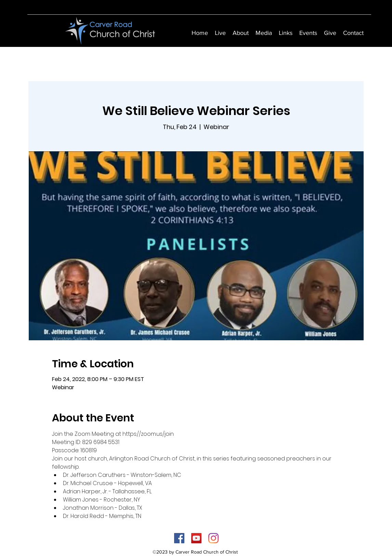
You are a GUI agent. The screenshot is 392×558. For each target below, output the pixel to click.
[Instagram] (213, 538)
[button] (241, 33)
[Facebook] (179, 538)
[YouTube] (196, 538)
